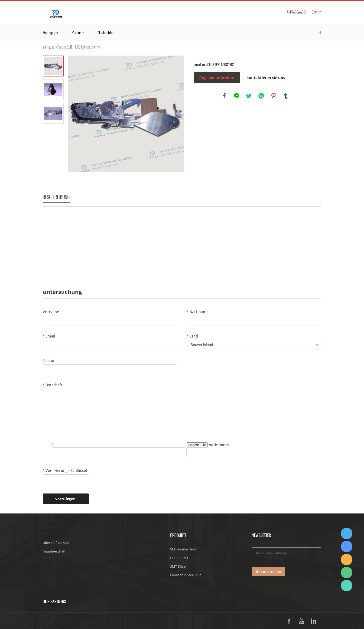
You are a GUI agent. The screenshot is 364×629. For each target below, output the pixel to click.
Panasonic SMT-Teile (186, 575)
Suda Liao (347, 546)
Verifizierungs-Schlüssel (65, 470)
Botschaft (52, 385)
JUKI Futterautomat (88, 47)
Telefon (49, 361)
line (237, 96)
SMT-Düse (178, 566)
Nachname (198, 312)
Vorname (51, 312)
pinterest (273, 96)
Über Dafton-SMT (56, 543)
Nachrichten (106, 33)
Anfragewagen (297, 12)
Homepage (50, 33)
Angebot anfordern (217, 78)
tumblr (286, 96)
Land (192, 336)
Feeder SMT (65, 47)
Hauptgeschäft (54, 551)
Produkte (78, 33)
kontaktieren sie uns (266, 78)
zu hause (49, 47)
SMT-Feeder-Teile (183, 549)
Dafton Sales (347, 533)
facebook (224, 96)
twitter (249, 96)
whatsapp (261, 96)
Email (49, 336)
